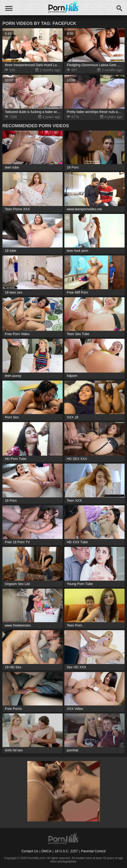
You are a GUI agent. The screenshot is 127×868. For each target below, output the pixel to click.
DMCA (46, 851)
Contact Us (30, 851)
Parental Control (93, 851)
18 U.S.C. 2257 (66, 851)
